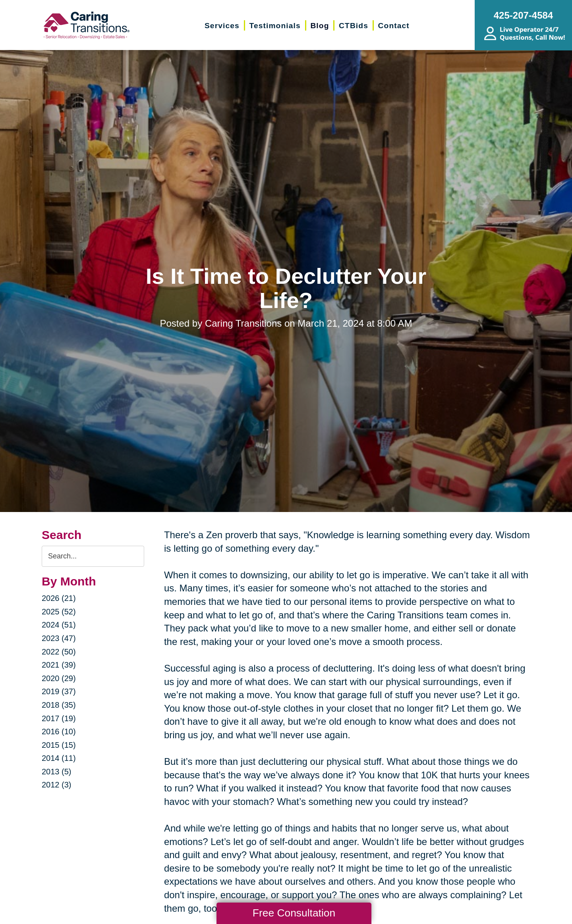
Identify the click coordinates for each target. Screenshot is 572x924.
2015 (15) (59, 745)
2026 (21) (59, 598)
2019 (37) (59, 691)
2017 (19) (59, 718)
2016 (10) (59, 731)
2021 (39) (59, 665)
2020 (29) (59, 678)
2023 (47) (59, 638)
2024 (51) (59, 625)
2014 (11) (59, 758)
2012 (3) (57, 785)
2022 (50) (59, 652)
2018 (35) (59, 705)
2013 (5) (57, 772)
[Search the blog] (93, 556)
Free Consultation (294, 913)
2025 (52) (59, 612)
